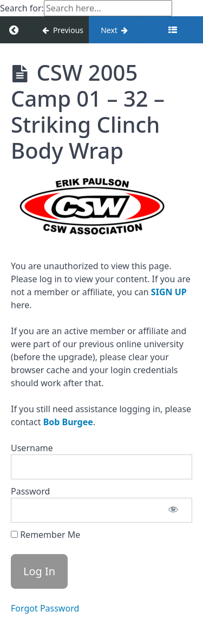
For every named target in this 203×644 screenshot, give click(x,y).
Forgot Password (45, 608)
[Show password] (173, 510)
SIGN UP (169, 292)
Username (32, 448)
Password (30, 491)
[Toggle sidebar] (173, 30)
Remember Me (45, 535)
